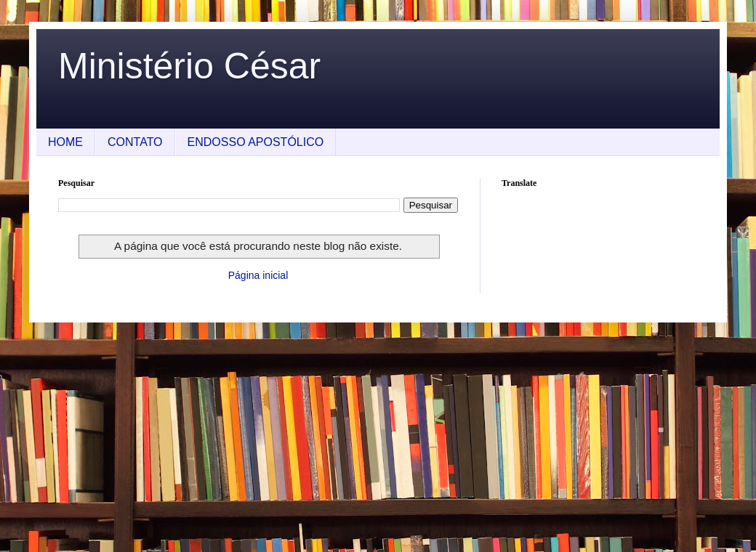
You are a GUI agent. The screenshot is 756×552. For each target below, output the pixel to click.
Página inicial (258, 275)
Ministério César (189, 66)
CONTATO (135, 142)
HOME (65, 142)
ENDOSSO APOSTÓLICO (256, 142)
